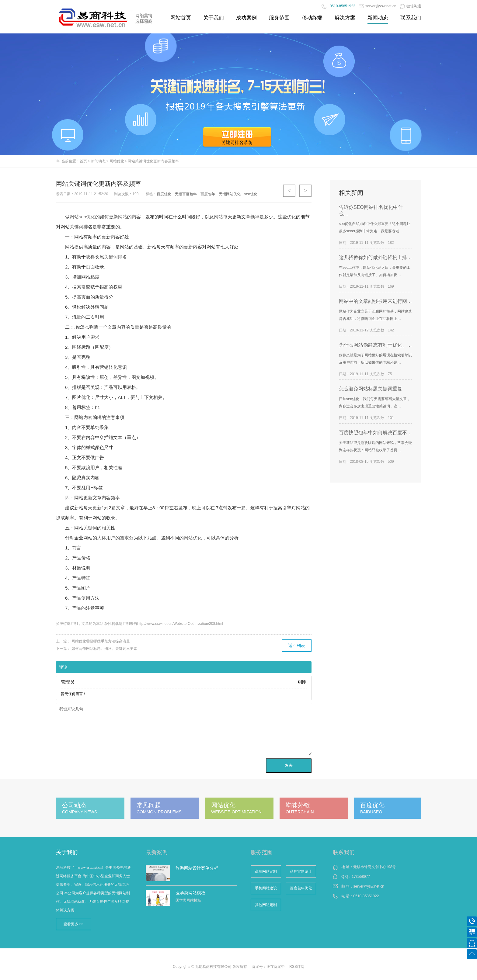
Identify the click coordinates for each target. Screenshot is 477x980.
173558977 (361, 877)
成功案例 (246, 18)
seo (82, 217)
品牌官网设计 (301, 871)
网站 (74, 217)
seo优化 (251, 194)
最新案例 (157, 852)
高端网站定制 (266, 871)
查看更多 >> (73, 924)
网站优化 (117, 161)
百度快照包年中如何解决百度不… (375, 433)
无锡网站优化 (230, 194)
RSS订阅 (297, 967)
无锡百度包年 (186, 194)
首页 (83, 161)
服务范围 (279, 18)
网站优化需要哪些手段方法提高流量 (101, 641)
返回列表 (297, 646)
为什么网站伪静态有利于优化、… (375, 345)
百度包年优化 (301, 888)
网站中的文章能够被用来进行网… (375, 301)
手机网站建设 (266, 888)
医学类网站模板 (190, 893)
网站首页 (181, 18)
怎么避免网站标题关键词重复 (371, 389)
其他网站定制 (266, 905)
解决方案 (345, 18)
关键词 (77, 227)
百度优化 (164, 194)
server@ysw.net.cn (378, 6)
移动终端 (312, 18)
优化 (91, 217)
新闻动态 (378, 18)
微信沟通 (410, 6)
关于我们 (214, 18)
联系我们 (411, 18)
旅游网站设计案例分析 (197, 868)
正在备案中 (276, 967)
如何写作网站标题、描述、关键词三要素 (104, 649)
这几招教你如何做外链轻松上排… (375, 257)
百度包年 (208, 194)
